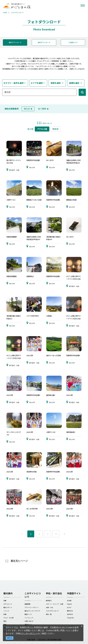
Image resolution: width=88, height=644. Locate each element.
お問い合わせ (29, 621)
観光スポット (8, 607)
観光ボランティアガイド (32, 611)
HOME (5, 12)
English (69, 604)
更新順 (55, 129)
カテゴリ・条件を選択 (14, 83)
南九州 (28, 109)
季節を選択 (56, 83)
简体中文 (70, 614)
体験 (5, 614)
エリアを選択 (37, 83)
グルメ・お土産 (8, 618)
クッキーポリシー (30, 633)
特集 (5, 601)
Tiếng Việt (70, 618)
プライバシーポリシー (32, 607)
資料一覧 (49, 614)
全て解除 (43, 109)
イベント (6, 611)
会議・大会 (49, 607)
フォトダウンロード (17, 12)
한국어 (69, 607)
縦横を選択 (74, 83)
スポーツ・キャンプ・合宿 (54, 604)
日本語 (69, 601)
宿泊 (5, 621)
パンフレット (29, 618)
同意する (10, 638)
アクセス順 (42, 129)
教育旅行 (49, 601)
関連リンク (28, 614)
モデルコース (8, 604)
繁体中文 (70, 611)
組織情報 (27, 604)
